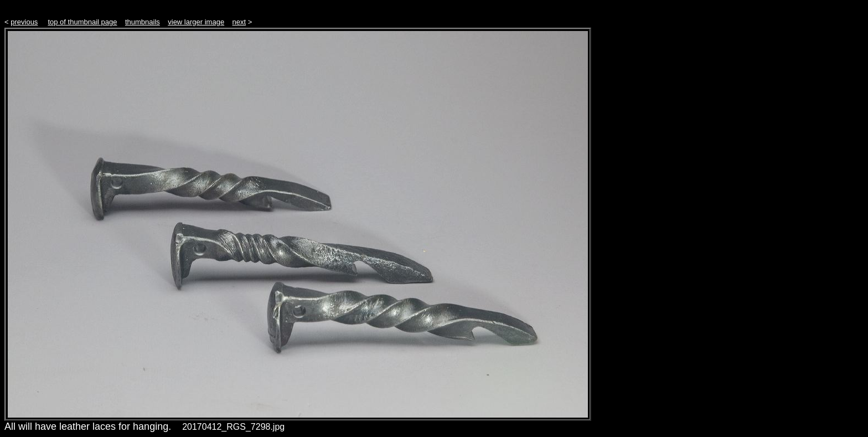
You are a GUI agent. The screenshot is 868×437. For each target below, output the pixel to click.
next (239, 22)
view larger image (196, 22)
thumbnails (143, 22)
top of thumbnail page (82, 22)
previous (24, 22)
